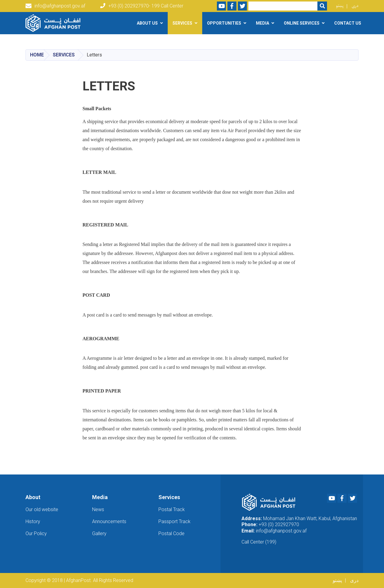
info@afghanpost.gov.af (55, 6)
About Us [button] (147, 23)
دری (355, 6)
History (33, 521)
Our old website (42, 509)
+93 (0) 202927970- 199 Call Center (142, 6)
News (98, 509)
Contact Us (348, 23)
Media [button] (262, 23)
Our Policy (36, 533)
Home (37, 55)
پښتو (340, 6)
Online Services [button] (302, 23)
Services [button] (182, 23)
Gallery (99, 533)
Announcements (109, 521)
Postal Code (171, 533)
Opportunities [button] (224, 23)
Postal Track (172, 509)
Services (64, 55)
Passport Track (174, 521)
